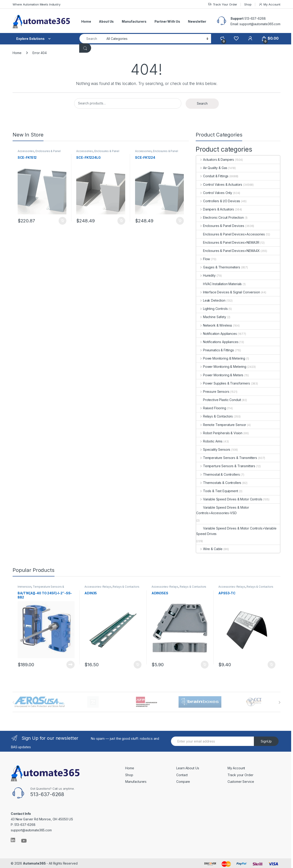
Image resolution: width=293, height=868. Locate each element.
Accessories (26, 151)
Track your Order (240, 774)
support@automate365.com (31, 829)
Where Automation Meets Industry (37, 4)
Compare (183, 781)
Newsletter (197, 21)
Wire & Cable (209, 549)
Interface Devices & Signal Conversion (228, 292)
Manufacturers (134, 21)
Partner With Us (167, 21)
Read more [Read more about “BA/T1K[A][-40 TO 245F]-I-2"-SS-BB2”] (70, 664)
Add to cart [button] (62, 220)
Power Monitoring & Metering (221, 367)
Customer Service (241, 781)
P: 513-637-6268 (23, 824)
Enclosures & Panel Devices (40, 153)
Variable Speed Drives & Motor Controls (229, 499)
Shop (248, 4)
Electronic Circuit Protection (220, 217)
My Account (270, 4)
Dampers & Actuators (215, 209)
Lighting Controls (212, 309)
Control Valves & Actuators (219, 184)
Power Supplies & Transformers (223, 383)
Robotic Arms (209, 441)
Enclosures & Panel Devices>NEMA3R (228, 242)
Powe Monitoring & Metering (221, 358)
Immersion (25, 587)
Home (86, 21)
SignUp (266, 741)
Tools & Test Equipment (217, 491)
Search (202, 103)
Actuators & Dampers (215, 160)
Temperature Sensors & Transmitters (227, 458)
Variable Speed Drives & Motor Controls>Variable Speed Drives (236, 531)
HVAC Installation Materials (219, 284)
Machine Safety (211, 317)
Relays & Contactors (214, 416)
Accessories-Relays (98, 587)
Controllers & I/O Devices (218, 201)
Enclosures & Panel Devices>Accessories (231, 234)
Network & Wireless (214, 325)
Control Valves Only (214, 193)
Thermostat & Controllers (218, 474)
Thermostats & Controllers (219, 483)
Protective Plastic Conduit (218, 400)
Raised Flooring (211, 408)
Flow (203, 259)
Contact (182, 774)
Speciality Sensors (213, 449)
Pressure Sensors (213, 392)
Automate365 (34, 863)
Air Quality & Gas (212, 168)
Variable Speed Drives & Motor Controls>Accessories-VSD (223, 510)
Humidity (206, 275)
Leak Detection (211, 300)
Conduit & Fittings (212, 176)
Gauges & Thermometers (218, 267)
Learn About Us (188, 767)
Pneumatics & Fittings (215, 350)
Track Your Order (223, 4)
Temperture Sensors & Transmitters (226, 466)
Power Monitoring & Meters (220, 375)
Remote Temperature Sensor (221, 425)
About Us (106, 21)
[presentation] (279, 702)
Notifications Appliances (217, 342)
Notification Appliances (217, 334)
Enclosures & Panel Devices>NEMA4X (228, 251)
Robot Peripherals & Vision (219, 433)
